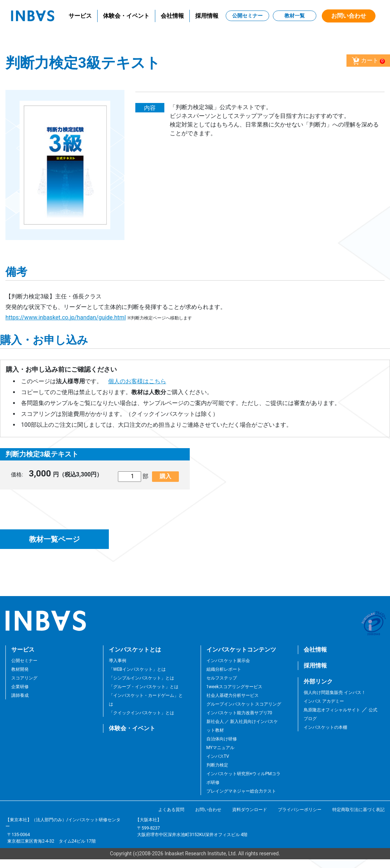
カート (368, 61)
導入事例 (118, 661)
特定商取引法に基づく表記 (358, 810)
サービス (80, 16)
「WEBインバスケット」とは (137, 669)
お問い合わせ (349, 16)
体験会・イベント (126, 16)
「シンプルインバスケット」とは (141, 678)
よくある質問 (171, 810)
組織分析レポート (224, 669)
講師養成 (20, 695)
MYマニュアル (221, 748)
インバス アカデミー (324, 701)
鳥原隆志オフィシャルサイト (332, 710)
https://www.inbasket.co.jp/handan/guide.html (66, 317)
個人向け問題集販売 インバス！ (335, 693)
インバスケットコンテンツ (241, 650)
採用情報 (207, 16)
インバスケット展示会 (228, 661)
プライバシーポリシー (300, 810)
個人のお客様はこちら (137, 381)
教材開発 (20, 669)
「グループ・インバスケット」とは (144, 687)
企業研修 (20, 687)
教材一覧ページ (54, 539)
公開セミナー (247, 16)
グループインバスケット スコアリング (244, 704)
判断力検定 (217, 765)
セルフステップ (222, 678)
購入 (165, 476)
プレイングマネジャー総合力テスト (241, 791)
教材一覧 (295, 16)
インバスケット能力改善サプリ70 (239, 713)
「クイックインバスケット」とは (141, 713)
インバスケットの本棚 (325, 727)
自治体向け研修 (222, 739)
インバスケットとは (135, 650)
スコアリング (24, 678)
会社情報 (172, 16)
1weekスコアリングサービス (235, 687)
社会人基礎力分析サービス (233, 695)
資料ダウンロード (250, 810)
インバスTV (218, 756)
